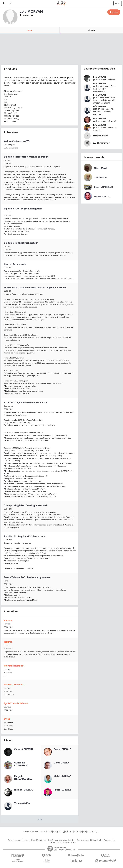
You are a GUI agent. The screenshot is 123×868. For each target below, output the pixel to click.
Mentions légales (96, 840)
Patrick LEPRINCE (63, 790)
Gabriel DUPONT (62, 749)
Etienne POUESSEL (102, 196)
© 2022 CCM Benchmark (67, 842)
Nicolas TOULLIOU (24, 790)
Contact (25, 840)
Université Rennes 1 (14, 666)
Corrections (52, 842)
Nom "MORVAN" (101, 136)
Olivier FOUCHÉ (101, 177)
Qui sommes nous (14, 840)
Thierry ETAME (101, 168)
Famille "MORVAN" (102, 143)
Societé (50, 840)
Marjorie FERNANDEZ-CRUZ (23, 778)
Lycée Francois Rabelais (16, 703)
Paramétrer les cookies (81, 840)
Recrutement (42, 840)
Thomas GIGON (22, 803)
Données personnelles (63, 840)
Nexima (8, 642)
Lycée (7, 719)
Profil (30, 30)
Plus (40, 819)
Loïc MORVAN (99, 77)
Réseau (91, 30)
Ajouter (115, 12)
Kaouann (9, 620)
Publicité (33, 840)
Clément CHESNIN (24, 749)
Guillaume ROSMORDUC (21, 764)
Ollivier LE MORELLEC (103, 187)
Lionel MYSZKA (61, 763)
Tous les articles (109, 840)
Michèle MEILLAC (63, 776)
